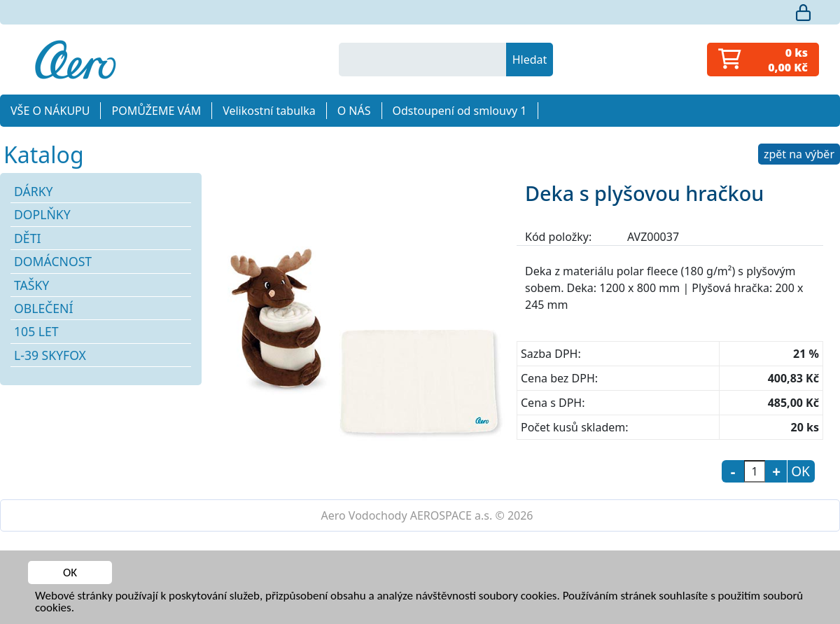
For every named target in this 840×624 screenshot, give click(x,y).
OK (70, 573)
